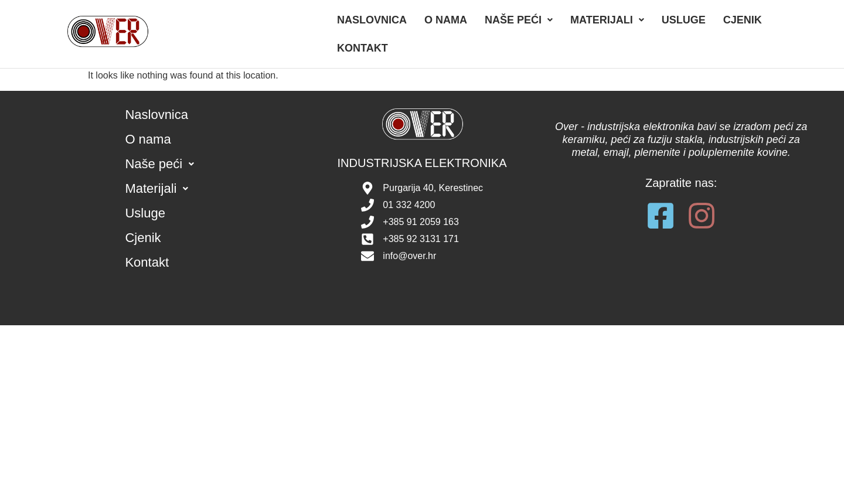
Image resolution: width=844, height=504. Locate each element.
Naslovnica (372, 20)
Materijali (607, 20)
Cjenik (743, 20)
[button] (519, 20)
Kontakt (363, 48)
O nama (446, 20)
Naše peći (519, 20)
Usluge (684, 20)
